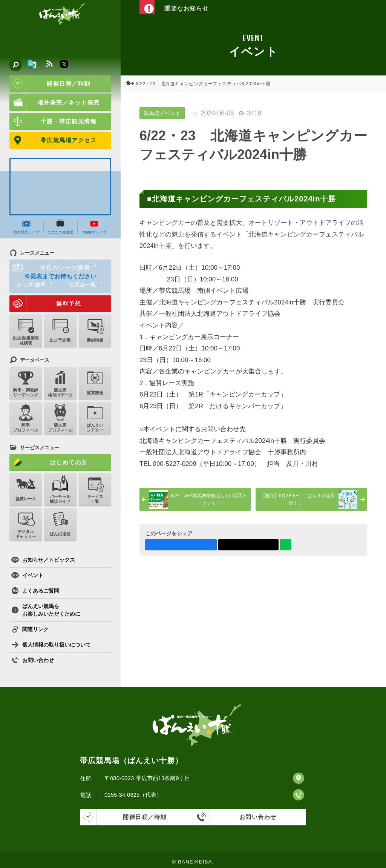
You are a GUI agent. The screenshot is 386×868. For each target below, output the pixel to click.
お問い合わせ (33, 660)
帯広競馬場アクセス (53, 140)
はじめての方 (48, 462)
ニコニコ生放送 (60, 227)
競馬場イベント (162, 113)
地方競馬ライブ (26, 227)
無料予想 (45, 304)
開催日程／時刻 (50, 84)
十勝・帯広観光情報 (53, 121)
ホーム (132, 84)
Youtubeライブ (94, 227)
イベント (27, 575)
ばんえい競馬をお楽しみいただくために (46, 610)
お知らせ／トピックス (43, 560)
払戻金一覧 (86, 284)
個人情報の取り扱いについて (51, 645)
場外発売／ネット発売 (55, 103)
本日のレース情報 (53, 268)
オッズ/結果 (34, 284)
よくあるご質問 (35, 591)
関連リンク (30, 629)
